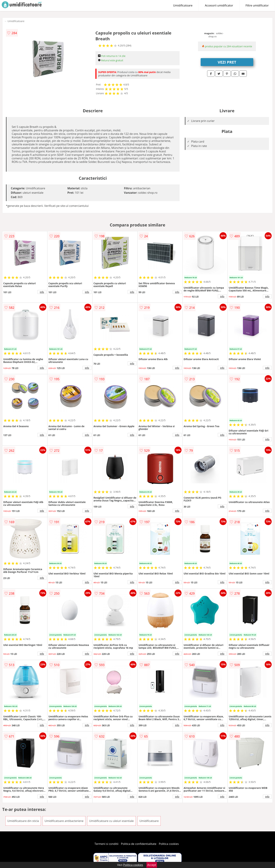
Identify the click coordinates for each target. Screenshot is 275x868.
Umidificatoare (183, 5)
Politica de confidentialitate (139, 844)
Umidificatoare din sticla (23, 821)
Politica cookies (169, 844)
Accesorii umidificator (219, 5)
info (42, 292)
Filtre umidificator (257, 5)
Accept (152, 865)
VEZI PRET (227, 62)
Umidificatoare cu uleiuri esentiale (111, 821)
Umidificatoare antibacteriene (64, 821)
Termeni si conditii (107, 844)
